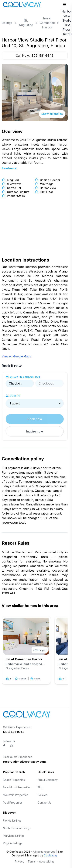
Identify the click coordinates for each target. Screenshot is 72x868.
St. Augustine (26, 23)
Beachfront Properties (17, 787)
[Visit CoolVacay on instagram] (11, 746)
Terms (32, 861)
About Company (48, 780)
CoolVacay (51, 855)
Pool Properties (13, 803)
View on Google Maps (16, 356)
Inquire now (35, 431)
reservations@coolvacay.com (24, 762)
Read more (9, 168)
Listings (7, 23)
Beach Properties (14, 780)
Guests (15, 396)
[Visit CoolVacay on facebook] (4, 746)
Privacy (20, 861)
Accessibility (47, 861)
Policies (42, 795)
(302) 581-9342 (42, 56)
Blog (40, 787)
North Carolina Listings (17, 828)
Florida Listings (12, 821)
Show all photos (52, 114)
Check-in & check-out (25, 377)
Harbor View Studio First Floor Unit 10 (67, 23)
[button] (35, 431)
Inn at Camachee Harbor (47, 23)
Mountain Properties (16, 795)
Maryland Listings (14, 836)
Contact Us (44, 803)
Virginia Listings (13, 843)
